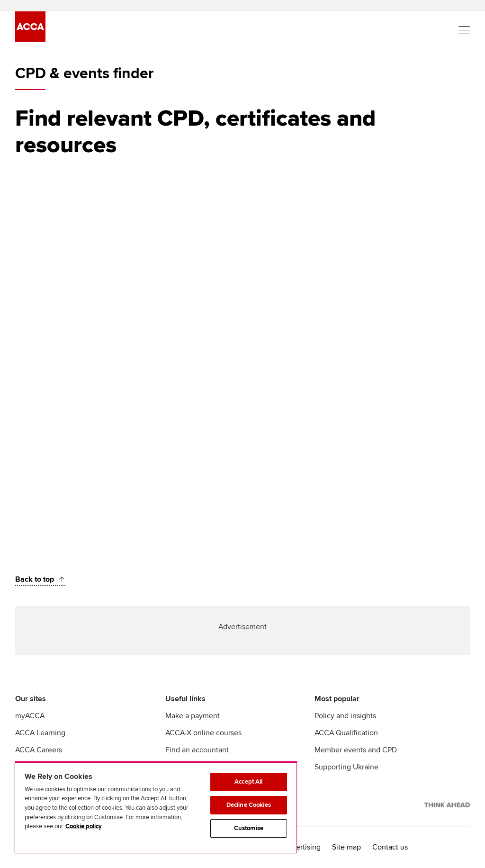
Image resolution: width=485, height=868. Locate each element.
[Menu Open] (464, 30)
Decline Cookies (249, 805)
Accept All (248, 782)
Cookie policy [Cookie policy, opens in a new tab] (84, 826)
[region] (156, 807)
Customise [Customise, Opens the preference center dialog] (249, 828)
